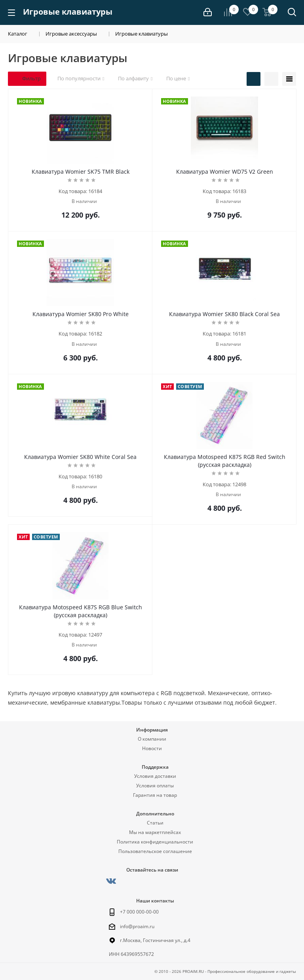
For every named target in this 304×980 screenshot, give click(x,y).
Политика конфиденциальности (155, 842)
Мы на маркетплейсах (155, 832)
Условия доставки (155, 776)
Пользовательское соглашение (155, 851)
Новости (152, 748)
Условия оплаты (155, 786)
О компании (152, 739)
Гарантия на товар (155, 795)
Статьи (155, 823)
